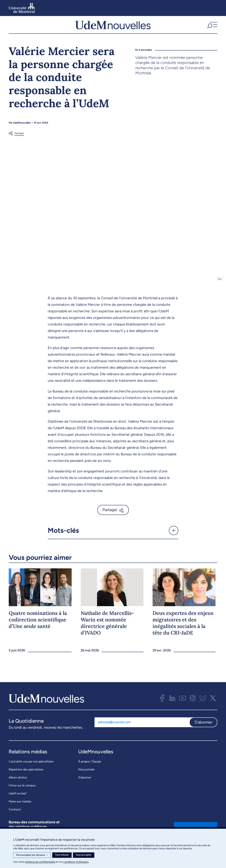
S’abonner (85, 780)
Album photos (18, 780)
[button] (212, 26)
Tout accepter (84, 855)
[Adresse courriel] (142, 725)
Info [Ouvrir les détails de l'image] (220, 281)
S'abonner (203, 725)
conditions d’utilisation (76, 862)
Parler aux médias (20, 804)
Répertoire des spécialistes (26, 772)
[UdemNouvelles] (113, 26)
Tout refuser (62, 855)
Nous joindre (86, 772)
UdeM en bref (18, 796)
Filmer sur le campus (22, 788)
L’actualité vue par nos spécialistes (31, 764)
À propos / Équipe (90, 764)
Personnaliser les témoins (32, 855)
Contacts (15, 812)
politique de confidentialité (40, 862)
